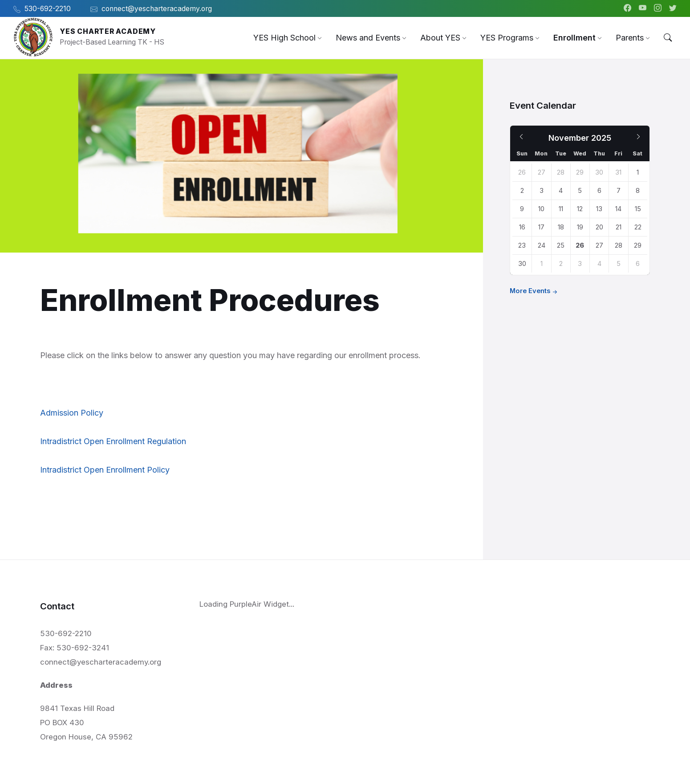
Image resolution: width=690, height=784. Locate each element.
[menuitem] (284, 38)
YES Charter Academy (108, 31)
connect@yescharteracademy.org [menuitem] (157, 9)
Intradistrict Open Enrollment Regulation (113, 441)
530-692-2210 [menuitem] (48, 9)
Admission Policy (72, 413)
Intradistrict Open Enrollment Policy (105, 470)
